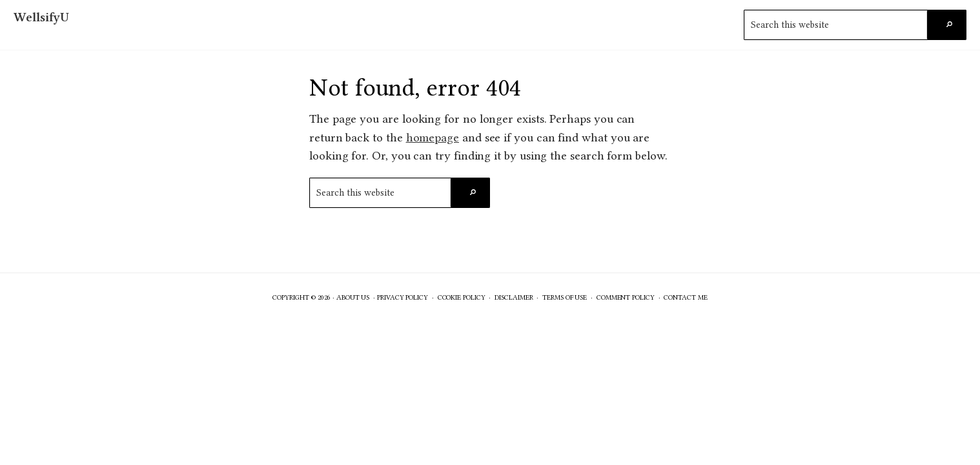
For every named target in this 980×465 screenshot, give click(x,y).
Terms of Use (565, 297)
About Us (353, 297)
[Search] (946, 25)
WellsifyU (41, 17)
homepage (433, 138)
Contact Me (685, 297)
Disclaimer (514, 297)
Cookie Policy (462, 297)
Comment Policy (626, 297)
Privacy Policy (403, 297)
